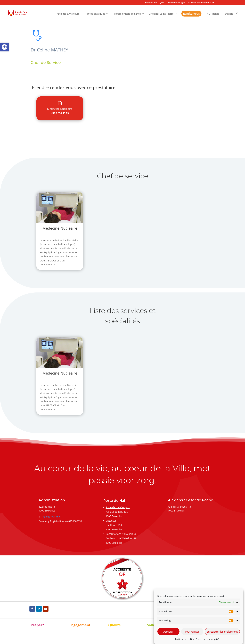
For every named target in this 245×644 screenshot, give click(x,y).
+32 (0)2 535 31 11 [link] (52, 517)
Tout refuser (192, 632)
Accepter (168, 632)
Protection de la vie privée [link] (208, 639)
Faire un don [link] (151, 3)
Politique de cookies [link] (185, 639)
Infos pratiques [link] (96, 14)
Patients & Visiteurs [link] (68, 14)
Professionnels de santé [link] (127, 14)
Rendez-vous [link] (191, 14)
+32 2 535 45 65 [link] (60, 113)
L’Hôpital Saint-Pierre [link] (161, 14)
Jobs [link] (162, 3)
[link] (4, 47)
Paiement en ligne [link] (176, 3)
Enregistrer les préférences (222, 632)
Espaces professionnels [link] (200, 3)
